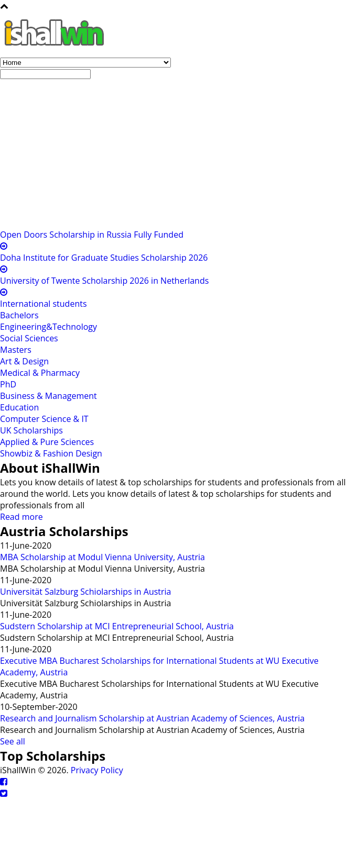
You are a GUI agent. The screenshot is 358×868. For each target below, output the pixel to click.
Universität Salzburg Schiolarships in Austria (86, 592)
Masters (16, 350)
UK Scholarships (31, 430)
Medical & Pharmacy (40, 373)
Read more (21, 517)
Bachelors (19, 315)
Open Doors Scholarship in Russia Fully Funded (92, 235)
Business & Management (48, 396)
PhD (8, 384)
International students (44, 304)
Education (19, 407)
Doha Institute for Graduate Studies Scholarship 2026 (104, 258)
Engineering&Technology (48, 327)
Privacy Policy (97, 770)
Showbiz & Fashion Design (51, 453)
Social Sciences (29, 338)
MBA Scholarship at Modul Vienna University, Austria (102, 557)
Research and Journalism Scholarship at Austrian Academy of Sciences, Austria (152, 718)
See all (13, 741)
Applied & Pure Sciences (47, 442)
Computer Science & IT (44, 419)
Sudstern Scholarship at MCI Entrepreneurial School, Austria (117, 626)
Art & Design (24, 361)
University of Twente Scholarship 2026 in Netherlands (104, 281)
